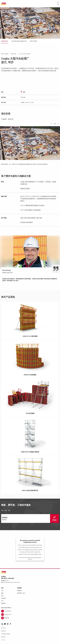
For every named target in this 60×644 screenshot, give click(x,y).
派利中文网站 (5, 54)
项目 (2, 596)
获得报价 (3, 604)
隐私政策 (3, 631)
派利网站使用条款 (6, 634)
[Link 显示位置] (30, 618)
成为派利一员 (21, 593)
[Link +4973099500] (30, 611)
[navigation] (30, 519)
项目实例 (14, 54)
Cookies (3, 640)
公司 (2, 601)
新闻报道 (19, 591)
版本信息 (3, 628)
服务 (2, 593)
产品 (2, 591)
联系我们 (3, 637)
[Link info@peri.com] (30, 615)
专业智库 (3, 598)
